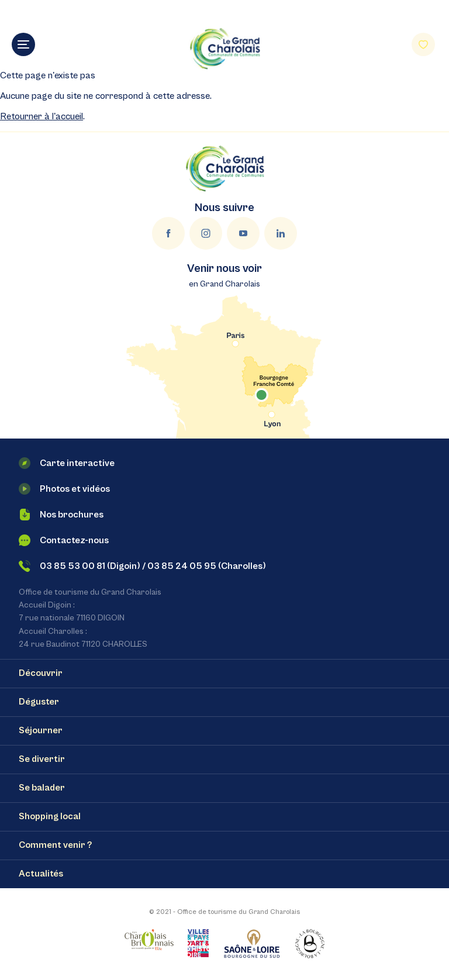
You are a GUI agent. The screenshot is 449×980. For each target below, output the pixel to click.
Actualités (41, 874)
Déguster (39, 702)
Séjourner (41, 730)
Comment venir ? (55, 845)
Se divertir (42, 759)
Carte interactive (67, 463)
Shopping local (50, 816)
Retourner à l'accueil (42, 116)
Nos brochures (61, 515)
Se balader (42, 788)
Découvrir (41, 673)
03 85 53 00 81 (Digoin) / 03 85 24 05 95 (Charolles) (142, 566)
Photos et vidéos (64, 489)
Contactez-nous (64, 540)
